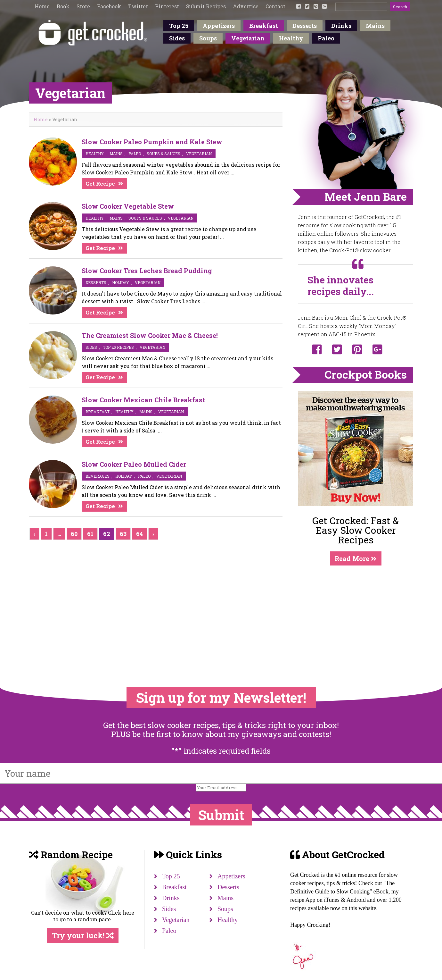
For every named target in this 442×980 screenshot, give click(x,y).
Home (42, 6)
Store (83, 6)
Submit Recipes (206, 6)
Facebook (109, 6)
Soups (208, 38)
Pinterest (167, 6)
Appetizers (219, 26)
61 (90, 534)
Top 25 (179, 26)
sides (91, 347)
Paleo (326, 38)
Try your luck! (83, 935)
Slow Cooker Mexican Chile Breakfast (143, 400)
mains (116, 154)
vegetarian (199, 154)
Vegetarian (248, 38)
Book (63, 6)
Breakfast (264, 26)
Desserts (305, 26)
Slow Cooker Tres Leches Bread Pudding (147, 271)
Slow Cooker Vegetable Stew (128, 206)
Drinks (341, 26)
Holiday (121, 282)
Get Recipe (100, 184)
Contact (275, 6)
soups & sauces (164, 154)
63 (123, 534)
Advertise (246, 6)
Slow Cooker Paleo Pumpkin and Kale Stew (152, 142)
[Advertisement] (356, 613)
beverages (98, 476)
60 (74, 534)
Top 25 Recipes (118, 347)
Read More (356, 558)
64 (139, 534)
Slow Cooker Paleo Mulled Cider (134, 464)
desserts (96, 282)
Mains (375, 26)
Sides (177, 38)
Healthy (291, 38)
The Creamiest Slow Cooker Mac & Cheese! (150, 335)
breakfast (98, 412)
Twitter (138, 6)
